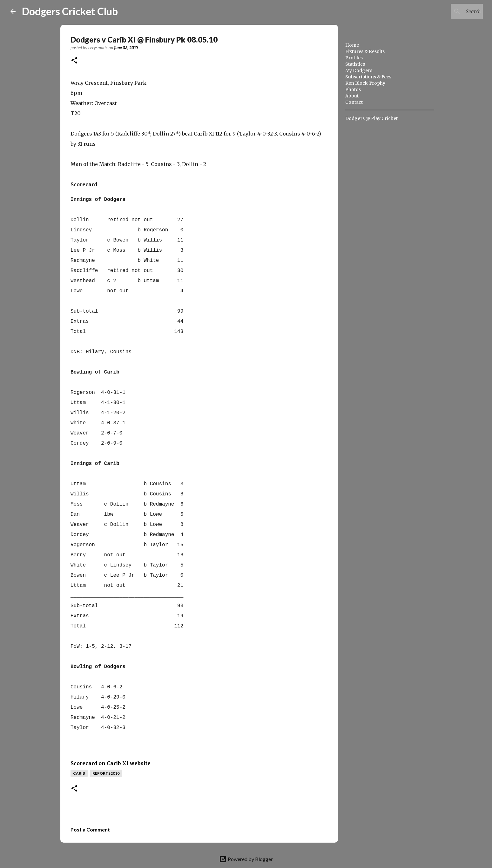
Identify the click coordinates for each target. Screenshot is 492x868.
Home (352, 45)
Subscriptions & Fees (368, 77)
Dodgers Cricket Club (70, 11)
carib (79, 773)
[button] (74, 61)
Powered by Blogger (246, 859)
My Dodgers (359, 70)
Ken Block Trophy (365, 83)
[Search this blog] (449, 11)
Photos (353, 89)
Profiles (354, 58)
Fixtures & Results (365, 51)
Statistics (355, 64)
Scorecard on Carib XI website (111, 763)
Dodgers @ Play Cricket (371, 118)
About (352, 96)
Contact (354, 102)
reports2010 (106, 773)
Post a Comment (90, 829)
